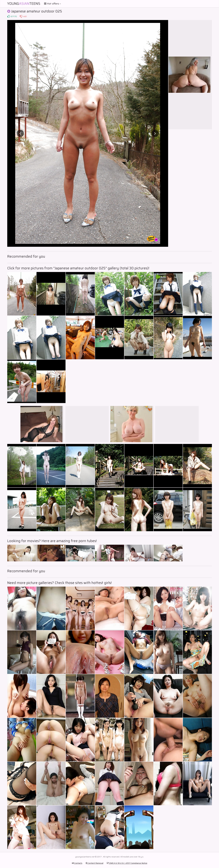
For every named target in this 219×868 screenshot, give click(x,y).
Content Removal (94, 863)
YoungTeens (24, 4)
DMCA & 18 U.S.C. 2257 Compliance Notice (127, 863)
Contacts (77, 863)
